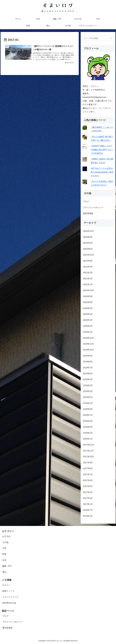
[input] (98, 38)
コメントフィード (10, 597)
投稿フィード (8, 591)
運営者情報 (88, 213)
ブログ (86, 202)
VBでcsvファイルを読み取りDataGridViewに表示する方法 (102, 172)
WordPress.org (9, 603)
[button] (111, 38)
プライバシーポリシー (93, 208)
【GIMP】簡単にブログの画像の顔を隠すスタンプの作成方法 (102, 150)
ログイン (6, 585)
